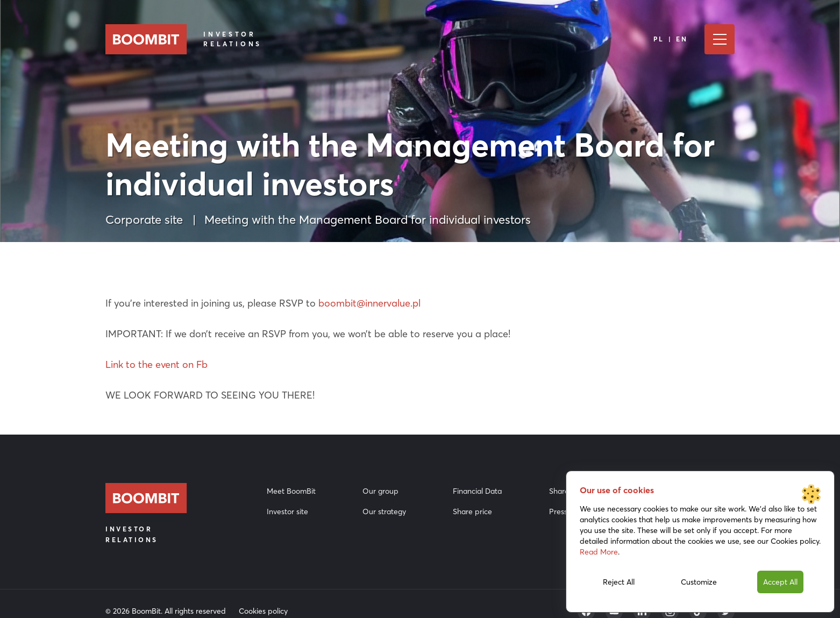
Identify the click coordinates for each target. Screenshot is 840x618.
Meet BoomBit (291, 491)
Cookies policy (263, 611)
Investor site (287, 512)
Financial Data (477, 491)
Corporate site (144, 219)
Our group (380, 491)
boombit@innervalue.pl (369, 303)
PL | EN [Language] (671, 39)
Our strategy (384, 512)
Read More (599, 552)
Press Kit (564, 512)
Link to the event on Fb (156, 364)
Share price (472, 512)
